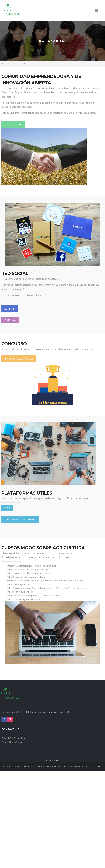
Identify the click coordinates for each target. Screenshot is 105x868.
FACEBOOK (10, 309)
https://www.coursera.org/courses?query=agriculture (33, 595)
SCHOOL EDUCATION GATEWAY (20, 519)
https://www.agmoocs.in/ (20, 584)
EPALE (7, 508)
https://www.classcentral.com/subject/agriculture (32, 566)
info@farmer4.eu (16, 738)
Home (5, 64)
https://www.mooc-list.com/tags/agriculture (29, 573)
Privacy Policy (53, 760)
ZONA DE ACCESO (13, 125)
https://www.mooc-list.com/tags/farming (28, 569)
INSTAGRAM (10, 320)
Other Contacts (17, 742)
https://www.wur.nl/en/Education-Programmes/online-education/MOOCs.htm (46, 581)
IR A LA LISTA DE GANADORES (19, 359)
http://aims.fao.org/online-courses (24, 599)
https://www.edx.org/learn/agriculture (26, 577)
